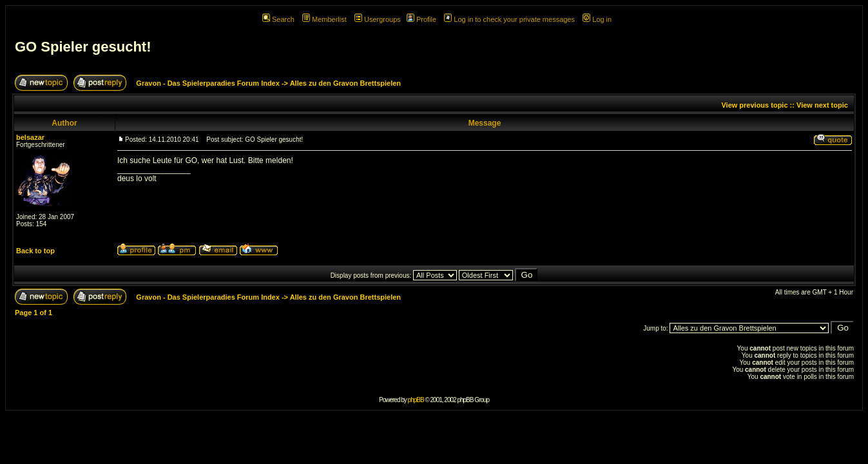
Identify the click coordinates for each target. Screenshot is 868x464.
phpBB (416, 400)
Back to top (35, 251)
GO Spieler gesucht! (83, 47)
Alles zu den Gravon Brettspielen (345, 83)
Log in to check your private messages (509, 19)
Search (278, 19)
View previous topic (754, 105)
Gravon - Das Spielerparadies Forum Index (208, 83)
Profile (421, 19)
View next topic (822, 105)
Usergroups (378, 19)
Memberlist (324, 19)
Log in (597, 19)
